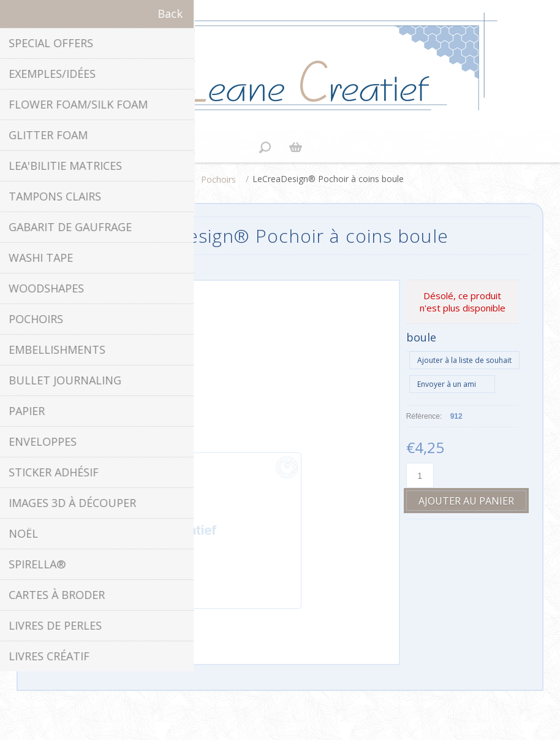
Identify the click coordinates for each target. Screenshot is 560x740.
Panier (295, 147)
